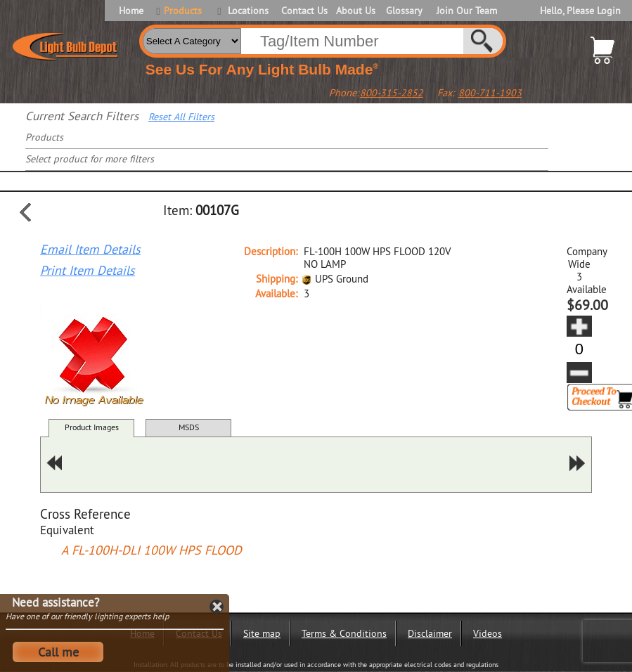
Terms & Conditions (344, 633)
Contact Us (303, 11)
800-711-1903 (490, 93)
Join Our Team (467, 11)
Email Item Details (90, 250)
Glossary (404, 11)
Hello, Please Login (580, 11)
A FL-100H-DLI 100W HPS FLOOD (151, 550)
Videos (488, 633)
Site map (262, 633)
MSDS (189, 427)
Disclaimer (430, 633)
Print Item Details (88, 271)
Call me (58, 652)
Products (183, 11)
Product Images (92, 427)
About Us (356, 11)
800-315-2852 (392, 93)
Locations (248, 11)
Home (131, 11)
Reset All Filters (181, 117)
